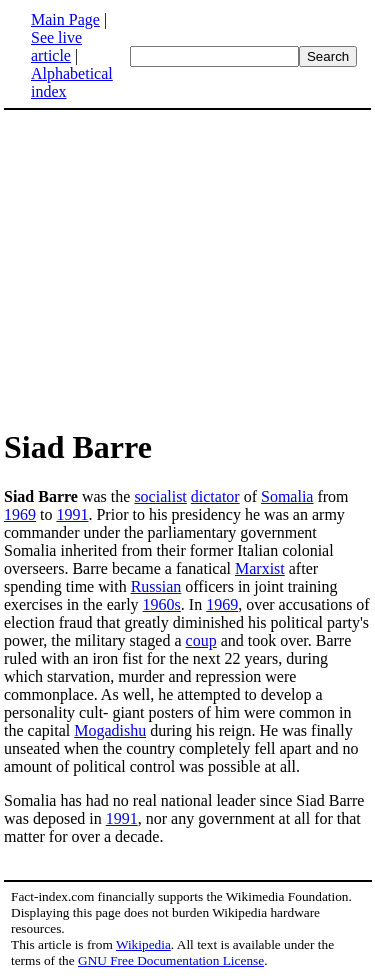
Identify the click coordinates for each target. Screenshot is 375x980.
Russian (156, 586)
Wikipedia (143, 944)
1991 (72, 514)
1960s (162, 604)
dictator (215, 496)
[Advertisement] (172, 268)
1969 (20, 514)
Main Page (65, 19)
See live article (56, 46)
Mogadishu (110, 730)
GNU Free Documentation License (171, 960)
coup (201, 640)
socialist (160, 496)
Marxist (260, 568)
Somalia (287, 496)
